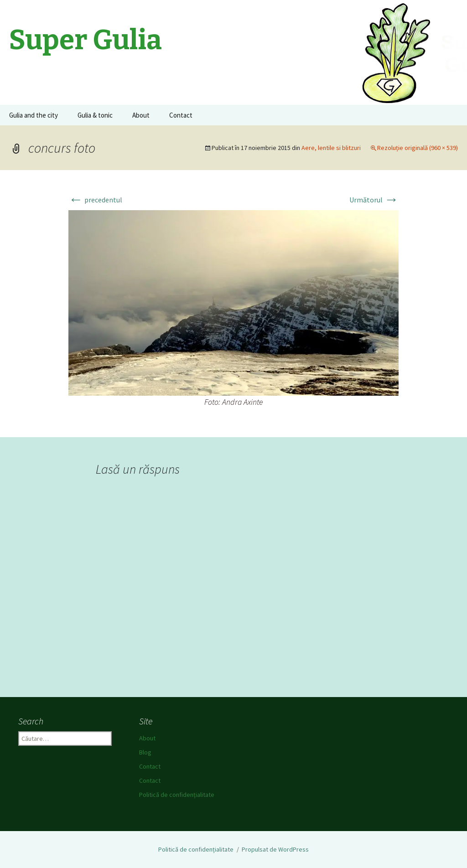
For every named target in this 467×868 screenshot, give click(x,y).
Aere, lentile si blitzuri (331, 148)
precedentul (95, 200)
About (141, 115)
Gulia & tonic (95, 115)
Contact (181, 115)
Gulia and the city (34, 115)
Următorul (374, 200)
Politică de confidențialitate (177, 795)
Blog (145, 752)
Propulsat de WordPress (275, 849)
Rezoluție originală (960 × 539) (418, 148)
